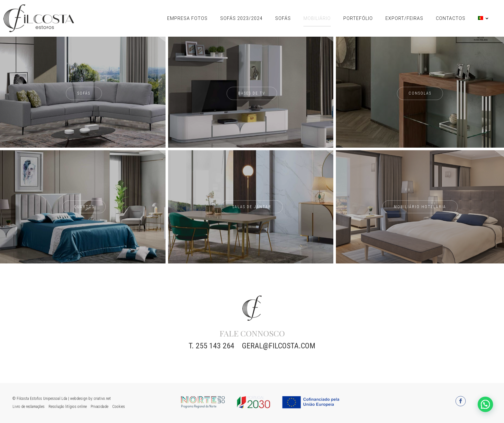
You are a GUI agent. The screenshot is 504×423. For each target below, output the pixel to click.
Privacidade (99, 407)
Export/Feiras (404, 18)
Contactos (451, 18)
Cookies (119, 407)
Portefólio (358, 18)
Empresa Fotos (187, 18)
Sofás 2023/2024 (241, 18)
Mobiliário (317, 18)
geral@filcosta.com (279, 346)
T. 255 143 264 (212, 346)
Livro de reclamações (29, 407)
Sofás (283, 18)
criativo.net (102, 399)
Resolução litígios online (68, 407)
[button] (485, 404)
